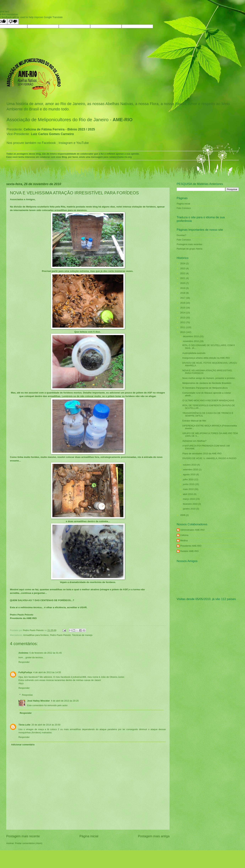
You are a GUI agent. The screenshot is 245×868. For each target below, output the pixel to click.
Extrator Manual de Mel (194, 421)
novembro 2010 (191, 341)
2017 (183, 298)
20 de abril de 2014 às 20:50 (46, 725)
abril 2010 (188, 494)
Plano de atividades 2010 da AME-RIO (202, 454)
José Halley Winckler (39, 701)
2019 (183, 288)
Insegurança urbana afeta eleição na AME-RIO (206, 358)
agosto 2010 (189, 474)
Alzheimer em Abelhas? (194, 441)
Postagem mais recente (23, 836)
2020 (183, 283)
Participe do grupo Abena (190, 249)
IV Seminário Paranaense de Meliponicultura (205, 388)
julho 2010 (188, 479)
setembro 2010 (191, 469)
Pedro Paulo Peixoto (60, 635)
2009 (183, 515)
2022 (183, 273)
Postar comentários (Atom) (29, 843)
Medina (184, 540)
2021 (183, 278)
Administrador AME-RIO (192, 530)
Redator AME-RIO (189, 551)
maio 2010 (189, 489)
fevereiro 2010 (190, 504)
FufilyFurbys (25, 672)
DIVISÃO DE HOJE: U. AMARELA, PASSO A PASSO (209, 458)
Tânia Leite (24, 725)
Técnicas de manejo (82, 635)
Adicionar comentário (23, 745)
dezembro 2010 (191, 336)
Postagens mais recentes (190, 244)
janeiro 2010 (189, 509)
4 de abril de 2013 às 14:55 (47, 672)
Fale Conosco (184, 208)
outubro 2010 (190, 465)
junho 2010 (189, 484)
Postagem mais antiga (154, 836)
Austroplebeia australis (194, 353)
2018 (183, 293)
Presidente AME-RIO (191, 546)
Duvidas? (181, 235)
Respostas (27, 695)
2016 (183, 303)
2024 (183, 263)
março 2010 (189, 499)
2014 (183, 313)
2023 (183, 268)
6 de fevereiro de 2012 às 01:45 (46, 653)
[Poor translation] (13, 22)
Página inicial (89, 836)
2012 (183, 322)
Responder (24, 662)
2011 (183, 327)
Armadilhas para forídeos (36, 635)
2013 (183, 318)
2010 (183, 332)
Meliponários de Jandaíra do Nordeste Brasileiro (207, 383)
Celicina (184, 535)
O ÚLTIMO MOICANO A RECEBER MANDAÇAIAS (208, 400)
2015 (183, 308)
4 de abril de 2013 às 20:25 (65, 701)
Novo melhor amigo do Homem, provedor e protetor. (209, 378)
